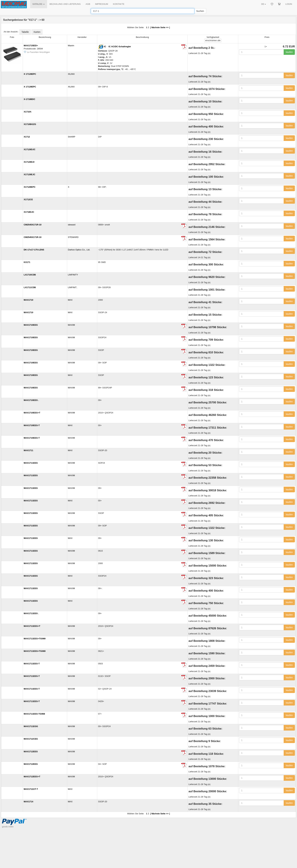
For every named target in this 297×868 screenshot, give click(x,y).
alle (213, 41)
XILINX (71, 74)
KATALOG (39, 4)
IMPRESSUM (102, 4)
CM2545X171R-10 (33, 225)
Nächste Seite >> (160, 27)
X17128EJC (29, 174)
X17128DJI (29, 162)
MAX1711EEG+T (32, 626)
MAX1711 (28, 450)
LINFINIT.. (73, 287)
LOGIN (289, 4)
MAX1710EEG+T (32, 413)
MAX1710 (28, 300)
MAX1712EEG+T (32, 777)
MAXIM (71, 325)
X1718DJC (29, 212)
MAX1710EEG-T (32, 425)
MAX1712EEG (31, 752)
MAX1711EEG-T (32, 664)
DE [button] (263, 4)
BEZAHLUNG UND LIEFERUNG (65, 4)
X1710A (28, 112)
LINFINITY (73, 275)
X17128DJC (30, 149)
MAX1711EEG (31, 463)
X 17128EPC (30, 74)
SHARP (72, 137)
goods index (8, 827)
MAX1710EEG (31, 325)
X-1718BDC (29, 99)
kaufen (289, 52)
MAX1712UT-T (31, 789)
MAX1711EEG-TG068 (34, 714)
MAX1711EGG (31, 726)
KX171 (27, 262)
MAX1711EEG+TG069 (35, 639)
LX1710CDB (30, 275)
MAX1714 (28, 802)
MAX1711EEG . (31, 613)
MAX (70, 300)
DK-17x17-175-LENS (34, 250)
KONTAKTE (119, 4)
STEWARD (73, 237)
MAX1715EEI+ (31, 46)
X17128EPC (30, 187)
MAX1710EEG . (31, 400)
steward (72, 225)
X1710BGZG (30, 124)
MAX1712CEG (31, 739)
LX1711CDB (30, 287)
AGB (88, 4)
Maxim (71, 46)
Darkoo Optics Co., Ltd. (79, 250)
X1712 (27, 137)
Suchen (200, 11)
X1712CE (28, 199)
